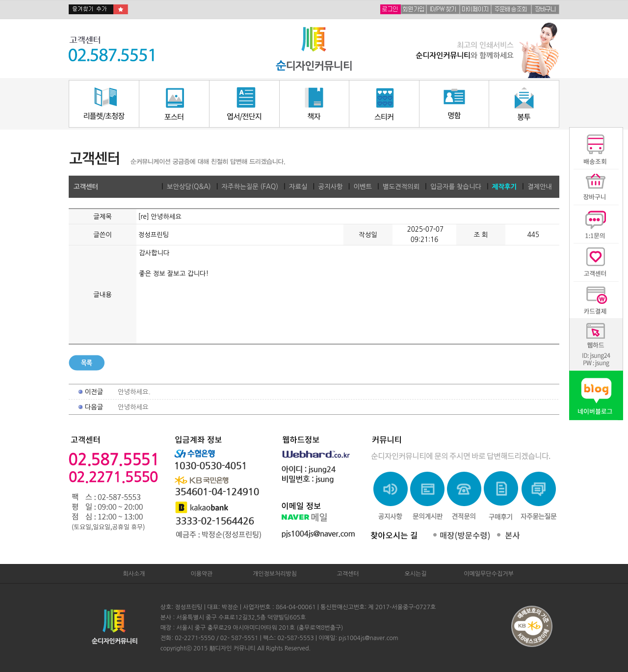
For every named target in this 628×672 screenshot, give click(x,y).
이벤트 (363, 187)
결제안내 (540, 187)
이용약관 (201, 574)
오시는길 (415, 574)
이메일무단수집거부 (489, 574)
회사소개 (134, 574)
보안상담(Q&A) (189, 187)
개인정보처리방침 (275, 574)
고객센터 (348, 574)
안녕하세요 (133, 407)
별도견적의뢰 (401, 187)
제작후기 (504, 187)
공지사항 (330, 187)
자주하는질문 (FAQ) (250, 187)
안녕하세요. (134, 392)
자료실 (298, 187)
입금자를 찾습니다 (456, 187)
